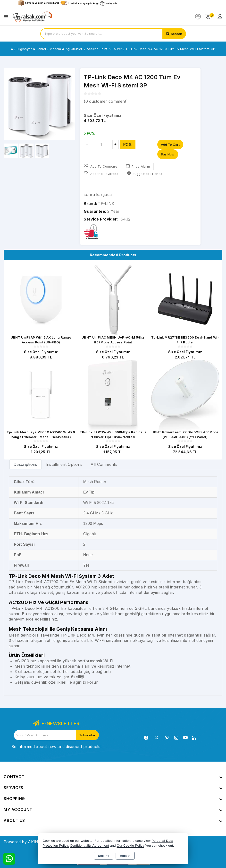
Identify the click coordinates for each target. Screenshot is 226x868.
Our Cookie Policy (130, 846)
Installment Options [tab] (64, 464)
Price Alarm (138, 166)
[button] (9, 104)
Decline (104, 856)
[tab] (25, 464)
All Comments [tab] (104, 464)
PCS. (128, 145)
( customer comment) (106, 101)
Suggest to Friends (145, 173)
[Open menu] (7, 17)
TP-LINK (106, 204)
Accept (125, 856)
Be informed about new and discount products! (56, 747)
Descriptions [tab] (25, 464)
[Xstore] (32, 17)
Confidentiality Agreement (89, 846)
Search (177, 34)
